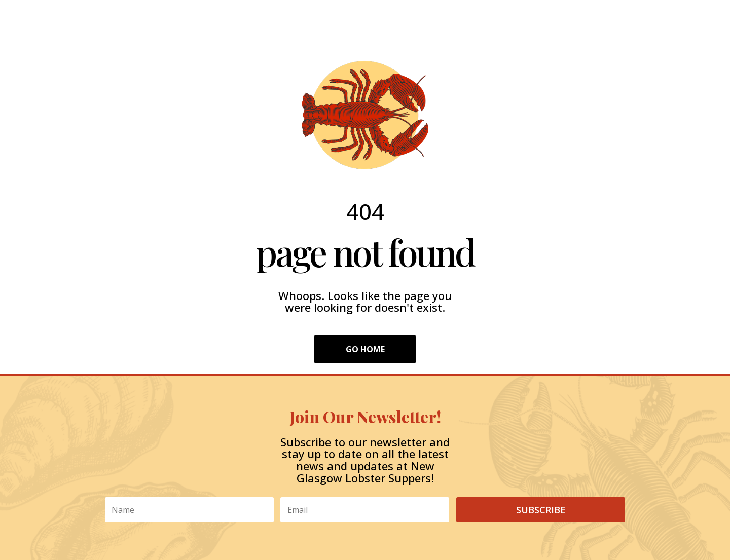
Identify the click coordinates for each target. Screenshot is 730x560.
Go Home (365, 349)
